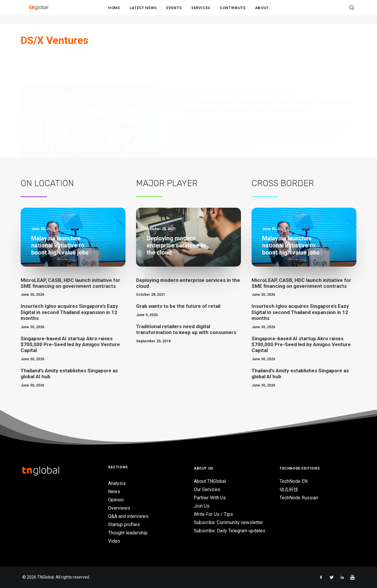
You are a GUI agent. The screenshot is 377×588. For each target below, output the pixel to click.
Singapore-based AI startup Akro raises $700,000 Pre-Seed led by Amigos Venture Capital (70, 345)
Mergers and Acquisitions (277, 62)
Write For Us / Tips (213, 514)
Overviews (119, 508)
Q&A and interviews (128, 516)
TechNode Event (199, 62)
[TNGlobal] (39, 12)
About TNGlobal (210, 481)
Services (201, 12)
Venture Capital (228, 62)
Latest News (143, 12)
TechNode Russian (299, 498)
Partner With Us (210, 498)
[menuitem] (114, 12)
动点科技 (289, 489)
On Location (47, 183)
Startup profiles (124, 525)
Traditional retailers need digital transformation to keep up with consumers (186, 329)
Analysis (117, 483)
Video (248, 62)
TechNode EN (294, 481)
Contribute (233, 12)
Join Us (202, 506)
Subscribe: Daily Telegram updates (230, 531)
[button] (352, 12)
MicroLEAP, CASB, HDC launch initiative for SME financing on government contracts (70, 283)
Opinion (116, 500)
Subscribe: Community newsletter (228, 522)
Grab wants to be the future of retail (178, 306)
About (262, 12)
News (114, 492)
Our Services (207, 489)
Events (174, 12)
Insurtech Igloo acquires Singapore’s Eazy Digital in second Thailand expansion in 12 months (69, 312)
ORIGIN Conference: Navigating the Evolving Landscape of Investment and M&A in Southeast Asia (261, 77)
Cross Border (283, 183)
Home (114, 12)
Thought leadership (128, 533)
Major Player (167, 183)
